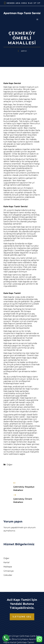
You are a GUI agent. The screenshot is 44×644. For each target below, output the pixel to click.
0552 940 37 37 (31, 3)
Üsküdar (8, 575)
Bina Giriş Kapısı (20, 639)
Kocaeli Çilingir (11, 636)
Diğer (10, 465)
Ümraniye (9, 571)
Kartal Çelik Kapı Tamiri (22, 642)
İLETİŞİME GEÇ (22, 617)
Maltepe (8, 567)
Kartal (7, 562)
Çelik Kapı (25, 636)
